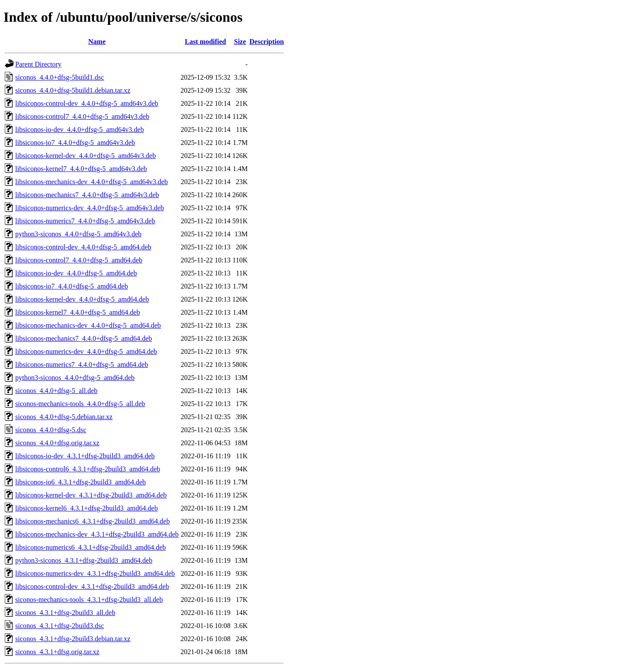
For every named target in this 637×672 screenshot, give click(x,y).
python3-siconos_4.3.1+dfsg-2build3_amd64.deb (84, 560)
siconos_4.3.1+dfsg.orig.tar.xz (57, 652)
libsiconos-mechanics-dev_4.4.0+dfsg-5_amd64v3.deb (92, 182)
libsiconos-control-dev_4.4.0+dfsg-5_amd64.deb (83, 247)
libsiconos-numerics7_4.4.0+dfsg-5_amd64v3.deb (85, 221)
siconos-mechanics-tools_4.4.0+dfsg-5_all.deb (80, 404)
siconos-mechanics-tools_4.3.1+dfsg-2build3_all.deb (89, 600)
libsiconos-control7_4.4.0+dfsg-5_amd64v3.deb (82, 116)
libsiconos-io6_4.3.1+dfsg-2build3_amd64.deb (80, 482)
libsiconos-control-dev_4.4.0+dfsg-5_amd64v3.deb (87, 103)
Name (97, 42)
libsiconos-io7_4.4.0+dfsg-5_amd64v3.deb (75, 143)
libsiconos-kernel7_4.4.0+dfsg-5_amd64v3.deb (81, 169)
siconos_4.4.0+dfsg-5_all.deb (56, 391)
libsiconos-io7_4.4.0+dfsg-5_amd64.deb (72, 286)
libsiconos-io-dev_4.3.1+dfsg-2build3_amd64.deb (85, 456)
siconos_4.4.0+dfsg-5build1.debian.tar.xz (73, 90)
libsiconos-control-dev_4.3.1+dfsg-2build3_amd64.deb (92, 586)
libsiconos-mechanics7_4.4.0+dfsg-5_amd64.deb (84, 338)
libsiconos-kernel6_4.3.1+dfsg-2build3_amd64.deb (87, 508)
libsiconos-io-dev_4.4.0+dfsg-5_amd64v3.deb (80, 129)
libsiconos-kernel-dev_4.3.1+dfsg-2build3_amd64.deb (91, 495)
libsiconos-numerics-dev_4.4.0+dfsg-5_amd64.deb (86, 351)
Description (267, 42)
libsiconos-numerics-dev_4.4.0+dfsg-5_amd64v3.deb (90, 208)
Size (240, 42)
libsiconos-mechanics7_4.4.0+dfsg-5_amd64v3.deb (87, 195)
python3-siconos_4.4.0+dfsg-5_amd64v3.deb (78, 234)
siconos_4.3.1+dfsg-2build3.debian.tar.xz (73, 639)
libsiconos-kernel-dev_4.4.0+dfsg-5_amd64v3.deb (85, 156)
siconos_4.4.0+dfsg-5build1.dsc (60, 77)
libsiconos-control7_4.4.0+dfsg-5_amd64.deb (79, 260)
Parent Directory (38, 64)
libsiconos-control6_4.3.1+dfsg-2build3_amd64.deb (88, 469)
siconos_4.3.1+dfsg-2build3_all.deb (65, 613)
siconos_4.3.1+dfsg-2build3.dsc (60, 626)
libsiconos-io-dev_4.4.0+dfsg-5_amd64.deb (76, 273)
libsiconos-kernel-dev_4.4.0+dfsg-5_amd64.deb (82, 299)
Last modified (206, 42)
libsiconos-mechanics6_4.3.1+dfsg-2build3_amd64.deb (92, 521)
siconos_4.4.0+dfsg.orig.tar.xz (57, 443)
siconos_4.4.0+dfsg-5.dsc (51, 430)
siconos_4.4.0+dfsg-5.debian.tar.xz (64, 417)
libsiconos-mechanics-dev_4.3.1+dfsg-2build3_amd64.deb (97, 534)
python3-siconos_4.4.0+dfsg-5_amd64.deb (75, 378)
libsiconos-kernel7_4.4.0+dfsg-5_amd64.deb (78, 312)
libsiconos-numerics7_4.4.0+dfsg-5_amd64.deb (82, 365)
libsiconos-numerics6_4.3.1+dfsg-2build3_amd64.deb (91, 547)
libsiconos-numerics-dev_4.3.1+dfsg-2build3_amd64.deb (95, 573)
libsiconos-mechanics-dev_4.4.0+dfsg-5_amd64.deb (88, 325)
